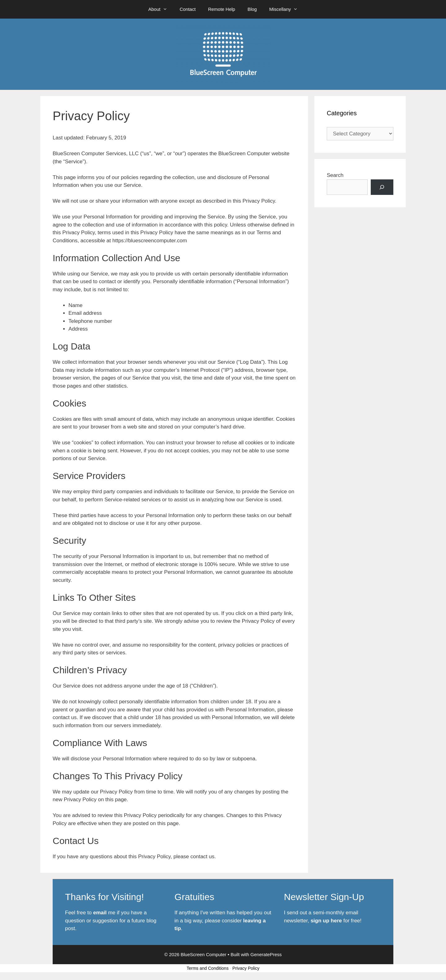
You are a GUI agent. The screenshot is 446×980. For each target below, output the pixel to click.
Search (335, 175)
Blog (252, 9)
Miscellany (286, 9)
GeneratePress (266, 954)
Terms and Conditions (208, 968)
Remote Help (222, 9)
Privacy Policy (246, 968)
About (161, 9)
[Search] (382, 187)
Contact (188, 9)
